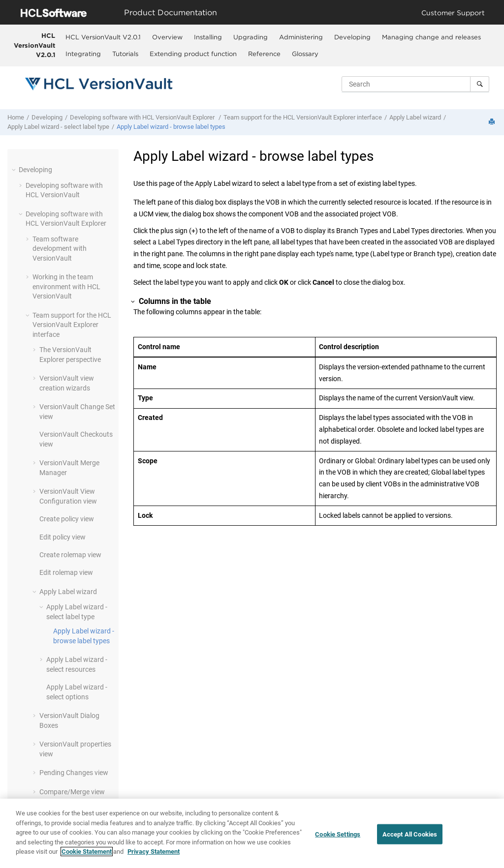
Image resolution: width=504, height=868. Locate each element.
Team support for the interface (303, 117)
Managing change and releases (431, 37)
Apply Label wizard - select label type (58, 127)
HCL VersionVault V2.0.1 (34, 45)
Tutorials (125, 54)
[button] (15, 170)
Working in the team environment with (66, 286)
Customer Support (453, 13)
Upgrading (251, 37)
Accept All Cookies (410, 834)
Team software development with (60, 249)
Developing (352, 37)
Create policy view (67, 519)
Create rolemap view (70, 555)
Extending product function (193, 54)
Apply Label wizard (415, 117)
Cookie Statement (87, 852)
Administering (301, 37)
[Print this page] (493, 122)
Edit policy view (63, 537)
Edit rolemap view (66, 572)
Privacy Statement (154, 852)
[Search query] (415, 84)
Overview (167, 37)
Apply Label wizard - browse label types (171, 127)
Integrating (83, 54)
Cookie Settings (338, 834)
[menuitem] (103, 37)
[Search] (480, 84)
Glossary (305, 54)
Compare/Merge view (72, 792)
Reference (264, 54)
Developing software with (143, 117)
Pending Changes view (74, 773)
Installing (208, 37)
